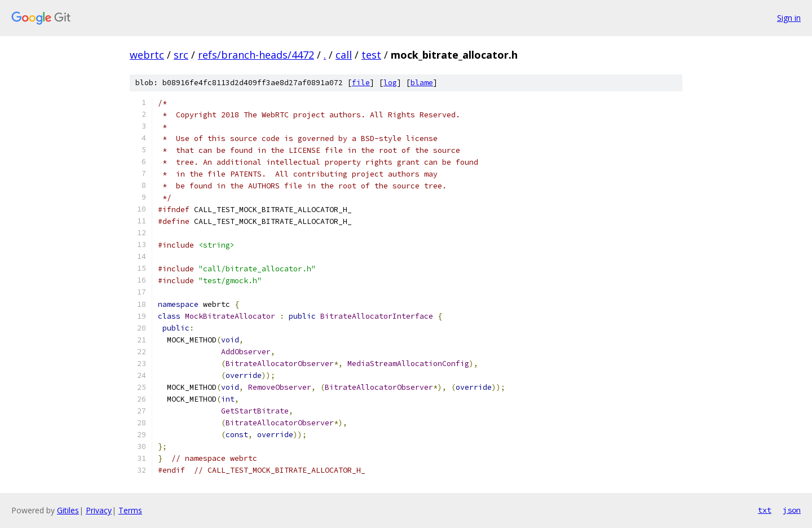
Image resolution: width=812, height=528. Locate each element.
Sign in (789, 18)
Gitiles (68, 510)
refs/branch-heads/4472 (256, 55)
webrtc (147, 55)
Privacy (99, 510)
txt (765, 510)
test (371, 55)
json (792, 510)
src (181, 55)
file (361, 83)
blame (422, 83)
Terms (130, 510)
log (390, 83)
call (344, 55)
